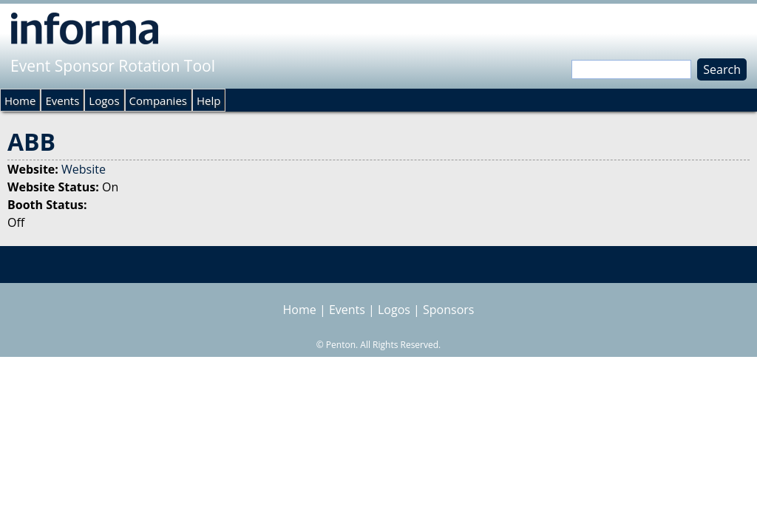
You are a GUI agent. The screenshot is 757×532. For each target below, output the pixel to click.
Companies (158, 100)
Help (208, 100)
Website (84, 169)
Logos (104, 100)
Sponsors (448, 310)
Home (20, 100)
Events (62, 100)
